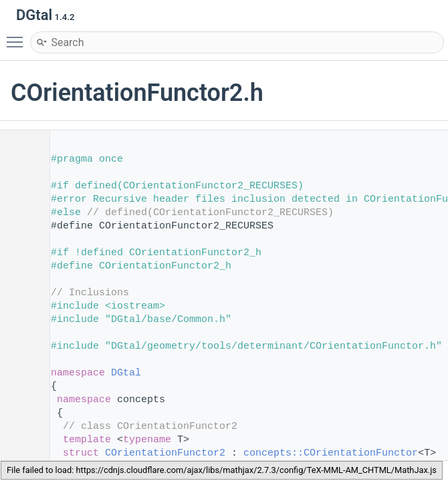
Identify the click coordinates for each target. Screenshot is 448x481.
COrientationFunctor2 (165, 453)
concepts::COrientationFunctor (331, 453)
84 (20, 453)
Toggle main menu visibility (18, 36)
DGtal (126, 373)
